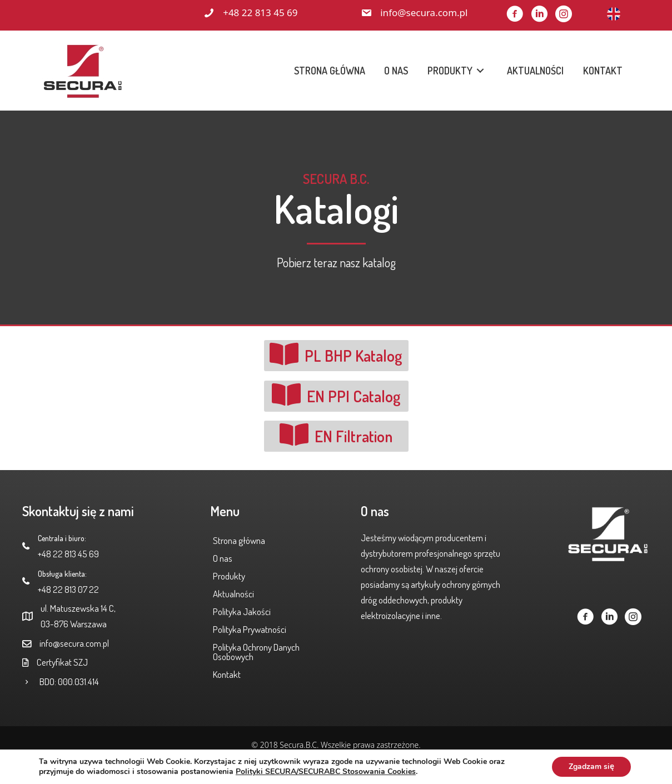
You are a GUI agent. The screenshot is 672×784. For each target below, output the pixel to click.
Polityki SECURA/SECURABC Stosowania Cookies (326, 772)
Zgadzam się (591, 766)
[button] (515, 14)
